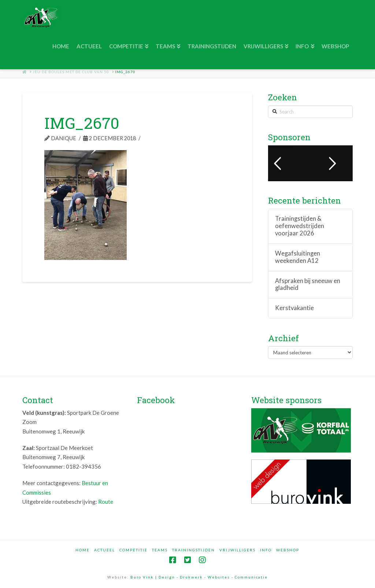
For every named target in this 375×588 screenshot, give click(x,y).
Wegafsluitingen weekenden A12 (298, 257)
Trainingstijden (194, 550)
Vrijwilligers (237, 550)
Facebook (156, 400)
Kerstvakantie (294, 308)
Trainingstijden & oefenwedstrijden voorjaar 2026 (300, 226)
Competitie (133, 550)
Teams (160, 550)
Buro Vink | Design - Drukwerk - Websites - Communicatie (199, 577)
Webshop (288, 550)
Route (106, 502)
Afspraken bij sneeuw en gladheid (308, 285)
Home (83, 550)
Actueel (105, 550)
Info (266, 550)
